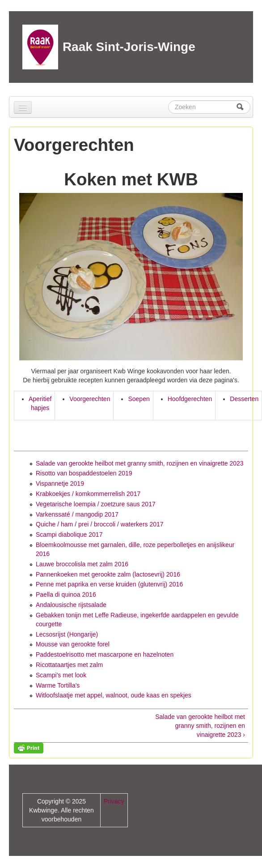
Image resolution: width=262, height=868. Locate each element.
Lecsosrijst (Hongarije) (67, 634)
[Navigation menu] (23, 107)
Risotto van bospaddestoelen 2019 (84, 473)
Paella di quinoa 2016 (66, 594)
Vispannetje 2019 (60, 483)
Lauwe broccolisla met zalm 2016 (82, 564)
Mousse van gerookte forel (73, 644)
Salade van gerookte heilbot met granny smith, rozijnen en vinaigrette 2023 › (200, 726)
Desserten (244, 399)
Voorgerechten (90, 399)
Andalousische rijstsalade (71, 605)
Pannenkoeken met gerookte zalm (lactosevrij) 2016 (108, 574)
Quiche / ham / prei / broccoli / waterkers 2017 (100, 524)
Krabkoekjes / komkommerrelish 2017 (88, 494)
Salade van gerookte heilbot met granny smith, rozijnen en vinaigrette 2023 (140, 463)
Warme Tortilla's (58, 685)
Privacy (114, 801)
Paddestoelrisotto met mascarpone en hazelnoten (105, 654)
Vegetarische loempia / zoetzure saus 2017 (96, 504)
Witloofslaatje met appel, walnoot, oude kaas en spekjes (114, 695)
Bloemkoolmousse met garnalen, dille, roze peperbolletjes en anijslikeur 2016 (135, 549)
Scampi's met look (61, 675)
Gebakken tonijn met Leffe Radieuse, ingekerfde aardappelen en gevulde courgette (137, 620)
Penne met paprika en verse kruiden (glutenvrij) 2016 (109, 584)
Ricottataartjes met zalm (69, 665)
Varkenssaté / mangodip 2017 (77, 514)
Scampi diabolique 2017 (69, 534)
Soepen (139, 399)
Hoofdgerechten (190, 399)
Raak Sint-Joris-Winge (129, 47)
